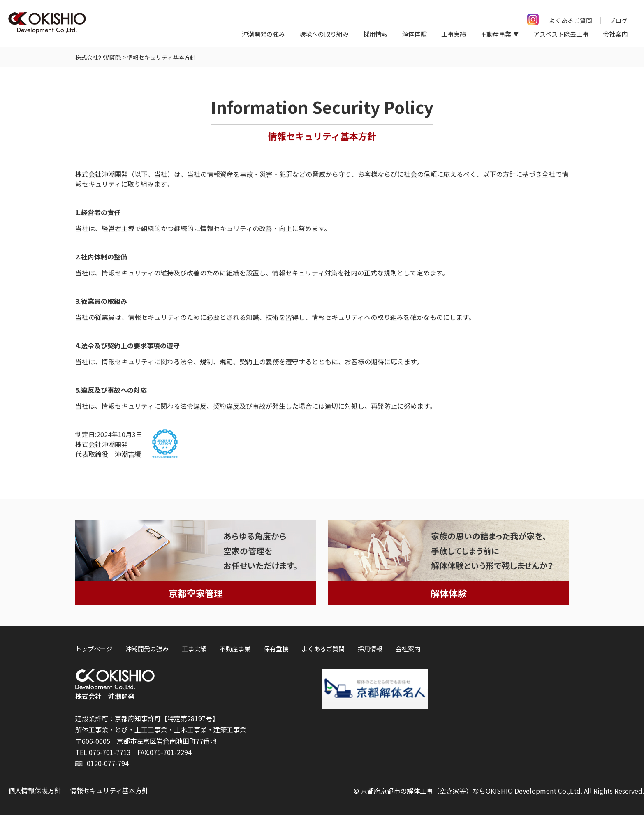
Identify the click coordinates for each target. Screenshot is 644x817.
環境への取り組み (324, 34)
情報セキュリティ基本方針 (109, 792)
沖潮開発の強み (263, 34)
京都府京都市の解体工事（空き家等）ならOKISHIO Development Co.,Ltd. (471, 793)
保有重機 (276, 650)
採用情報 (375, 34)
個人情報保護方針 (35, 792)
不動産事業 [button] (496, 34)
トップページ (94, 650)
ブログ (618, 20)
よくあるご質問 (571, 20)
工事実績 (454, 34)
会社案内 (615, 34)
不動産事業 (235, 650)
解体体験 (415, 34)
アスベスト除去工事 (561, 34)
